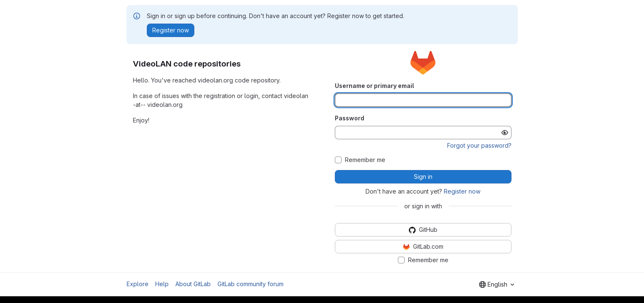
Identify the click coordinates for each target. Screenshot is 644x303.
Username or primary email (374, 86)
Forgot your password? (479, 145)
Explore (138, 284)
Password (350, 118)
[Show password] (505, 133)
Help (162, 284)
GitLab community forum (250, 284)
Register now (462, 191)
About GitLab (193, 284)
